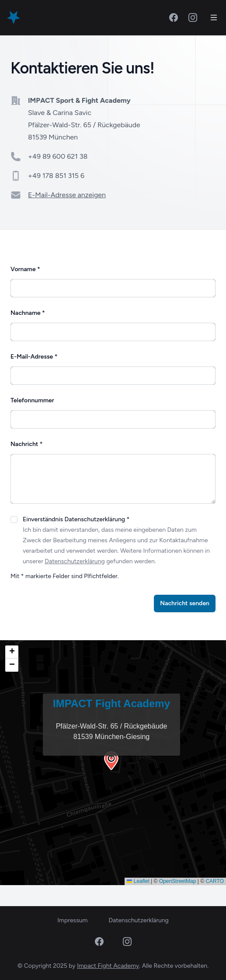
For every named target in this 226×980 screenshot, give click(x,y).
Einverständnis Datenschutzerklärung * (76, 519)
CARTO (215, 881)
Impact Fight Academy (108, 966)
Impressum (72, 920)
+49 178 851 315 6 (56, 176)
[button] (113, 763)
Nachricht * (26, 444)
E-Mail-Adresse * (34, 357)
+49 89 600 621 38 (58, 156)
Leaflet (138, 881)
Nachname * (28, 313)
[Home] (14, 17)
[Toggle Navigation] (214, 17)
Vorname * (25, 269)
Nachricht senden (185, 603)
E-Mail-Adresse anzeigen (67, 195)
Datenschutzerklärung (75, 561)
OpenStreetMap (178, 881)
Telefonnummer (32, 400)
